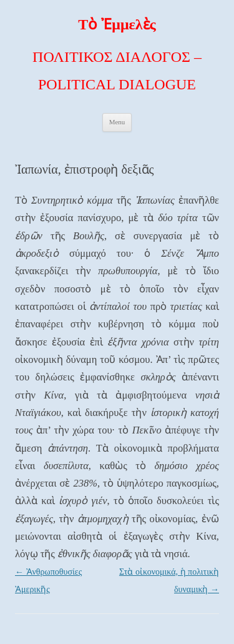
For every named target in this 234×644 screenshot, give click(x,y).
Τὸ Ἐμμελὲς (117, 24)
